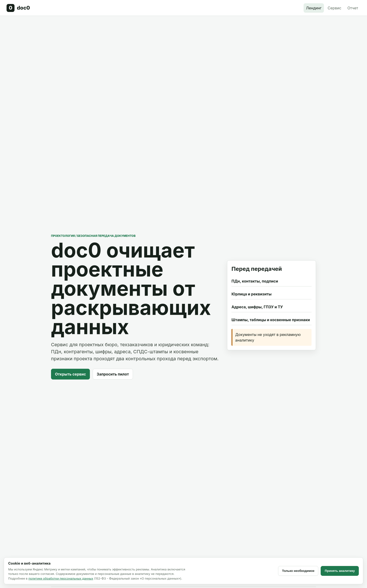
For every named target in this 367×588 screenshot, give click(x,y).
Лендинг (314, 8)
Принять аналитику (340, 571)
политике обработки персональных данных (61, 578)
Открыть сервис (70, 374)
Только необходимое (298, 571)
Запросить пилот (113, 374)
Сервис (334, 8)
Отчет (353, 8)
